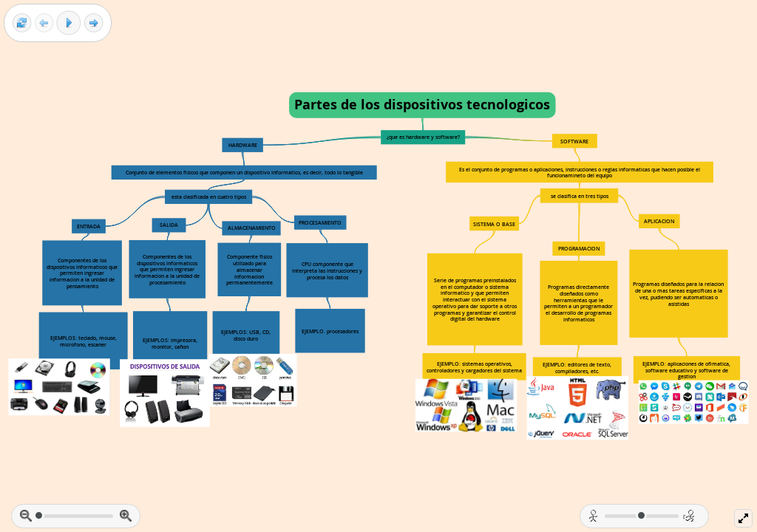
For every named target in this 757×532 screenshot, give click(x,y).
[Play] (69, 23)
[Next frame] (94, 23)
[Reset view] (22, 23)
